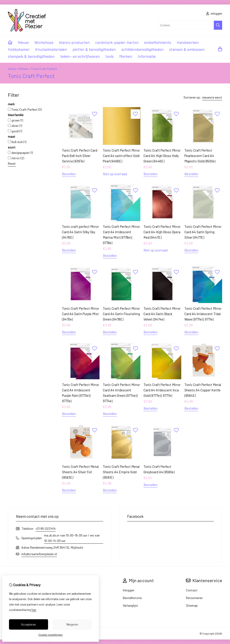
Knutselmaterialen (51, 49)
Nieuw (23, 42)
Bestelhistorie (132, 598)
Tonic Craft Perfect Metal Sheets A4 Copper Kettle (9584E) (203, 390)
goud (15, 131)
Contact (192, 590)
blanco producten (74, 42)
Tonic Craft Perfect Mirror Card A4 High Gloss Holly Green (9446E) (162, 156)
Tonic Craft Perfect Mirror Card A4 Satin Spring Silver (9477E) (203, 232)
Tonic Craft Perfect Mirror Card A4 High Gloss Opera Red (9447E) (162, 232)
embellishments (158, 42)
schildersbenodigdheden (142, 49)
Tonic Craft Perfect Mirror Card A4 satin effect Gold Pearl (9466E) (121, 156)
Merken (126, 56)
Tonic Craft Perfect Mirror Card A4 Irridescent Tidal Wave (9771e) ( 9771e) (203, 314)
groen (15, 120)
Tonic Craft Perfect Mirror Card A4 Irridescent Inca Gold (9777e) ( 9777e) (162, 390)
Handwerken (188, 42)
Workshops (44, 42)
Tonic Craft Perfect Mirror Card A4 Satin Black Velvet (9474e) (162, 314)
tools (109, 56)
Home (12, 69)
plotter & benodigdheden (94, 49)
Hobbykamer (19, 49)
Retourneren (194, 598)
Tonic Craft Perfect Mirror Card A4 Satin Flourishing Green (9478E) (121, 314)
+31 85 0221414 (46, 528)
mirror (16, 158)
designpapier (20, 153)
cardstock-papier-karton (117, 42)
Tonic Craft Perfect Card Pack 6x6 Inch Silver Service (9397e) (80, 156)
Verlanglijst (130, 605)
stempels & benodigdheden (31, 56)
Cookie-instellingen (51, 635)
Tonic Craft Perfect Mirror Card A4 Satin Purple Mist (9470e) (81, 314)
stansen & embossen (187, 49)
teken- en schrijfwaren (80, 56)
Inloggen (129, 590)
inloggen (214, 13)
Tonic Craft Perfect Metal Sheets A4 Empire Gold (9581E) (121, 472)
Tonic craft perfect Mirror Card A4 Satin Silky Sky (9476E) (80, 232)
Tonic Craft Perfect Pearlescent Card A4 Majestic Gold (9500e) (200, 156)
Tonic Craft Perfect (44, 69)
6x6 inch (17, 142)
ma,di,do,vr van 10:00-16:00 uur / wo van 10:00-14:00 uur (72, 538)
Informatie (147, 56)
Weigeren (72, 624)
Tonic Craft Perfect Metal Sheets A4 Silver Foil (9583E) (80, 472)
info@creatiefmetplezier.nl (39, 554)
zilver (15, 126)
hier (34, 610)
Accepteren (29, 624)
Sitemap (192, 605)
